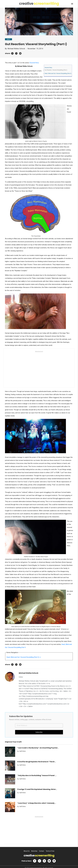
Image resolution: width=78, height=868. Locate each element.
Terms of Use (50, 851)
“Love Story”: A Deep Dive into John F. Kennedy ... (37, 803)
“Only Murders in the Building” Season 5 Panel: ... (37, 775)
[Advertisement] (39, 368)
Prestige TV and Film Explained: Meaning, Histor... (37, 789)
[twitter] (16, 53)
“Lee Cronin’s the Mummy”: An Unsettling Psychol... (38, 748)
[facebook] (12, 53)
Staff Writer (23, 751)
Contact (42, 851)
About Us (27, 851)
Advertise (34, 851)
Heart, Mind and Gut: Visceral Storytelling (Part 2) (58, 73)
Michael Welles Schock (16, 49)
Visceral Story (34, 63)
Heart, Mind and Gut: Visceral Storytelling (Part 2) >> (24, 657)
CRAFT (9, 39)
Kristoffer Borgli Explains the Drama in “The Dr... (37, 762)
